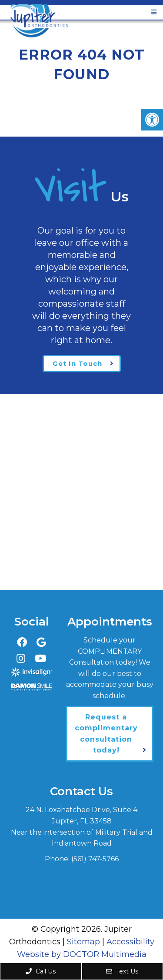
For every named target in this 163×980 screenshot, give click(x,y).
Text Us (122, 971)
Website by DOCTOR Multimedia (82, 954)
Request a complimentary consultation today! (106, 734)
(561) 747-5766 (95, 859)
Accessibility (130, 942)
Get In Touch (77, 363)
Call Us (41, 971)
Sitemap (83, 942)
